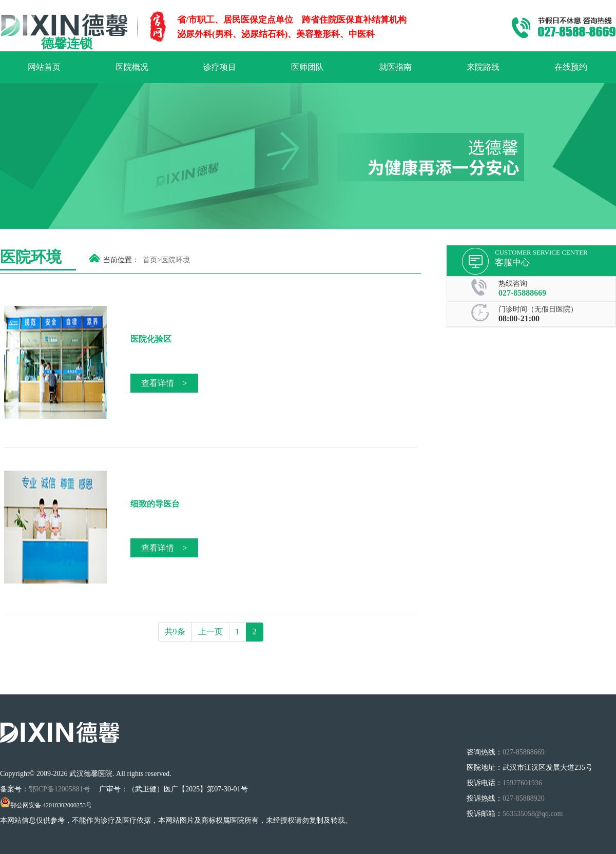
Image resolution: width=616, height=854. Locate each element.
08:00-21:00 (519, 318)
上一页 (210, 632)
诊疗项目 (220, 67)
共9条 (175, 632)
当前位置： (121, 260)
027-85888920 (524, 798)
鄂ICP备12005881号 (60, 789)
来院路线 (483, 67)
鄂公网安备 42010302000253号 (46, 805)
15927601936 (522, 783)
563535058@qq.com (533, 814)
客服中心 (512, 263)
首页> (152, 260)
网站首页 (44, 67)
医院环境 (176, 260)
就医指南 (395, 67)
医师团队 (307, 67)
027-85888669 (522, 293)
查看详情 (164, 383)
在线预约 (571, 67)
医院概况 (132, 67)
